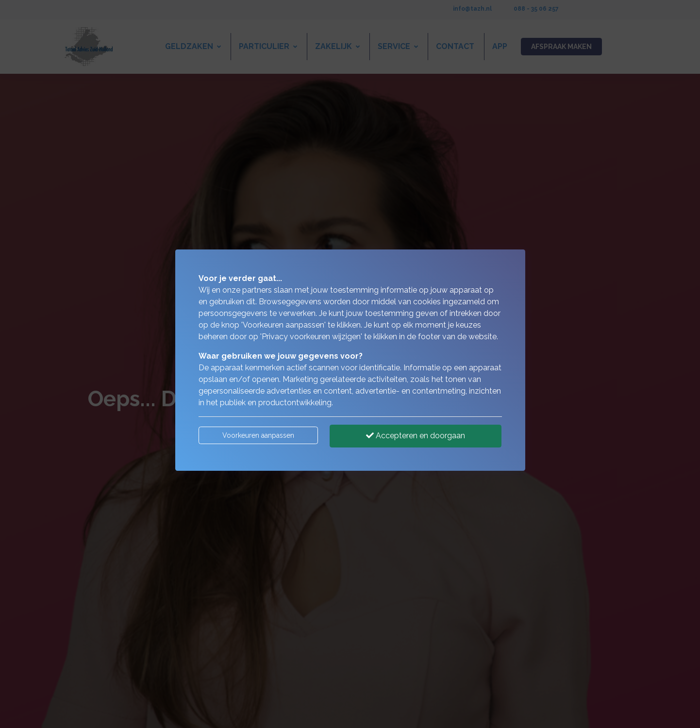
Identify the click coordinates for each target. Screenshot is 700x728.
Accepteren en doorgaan (416, 436)
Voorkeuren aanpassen (258, 435)
